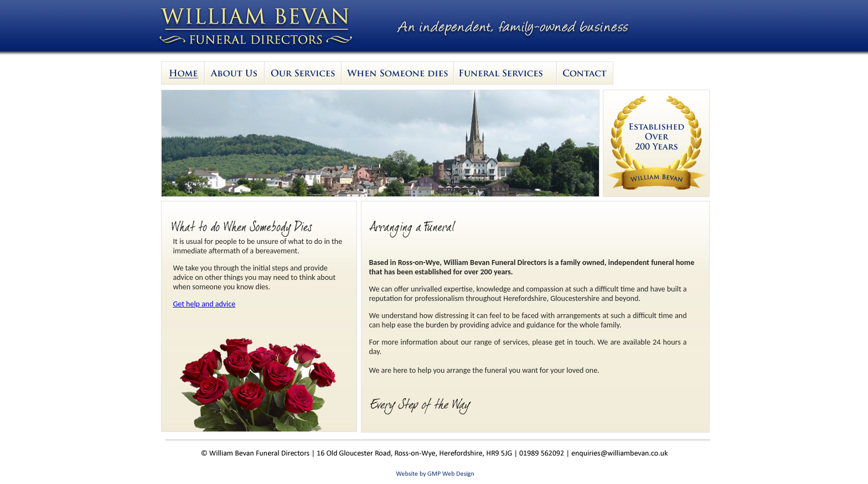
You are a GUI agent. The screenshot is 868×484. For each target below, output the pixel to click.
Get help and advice (205, 304)
